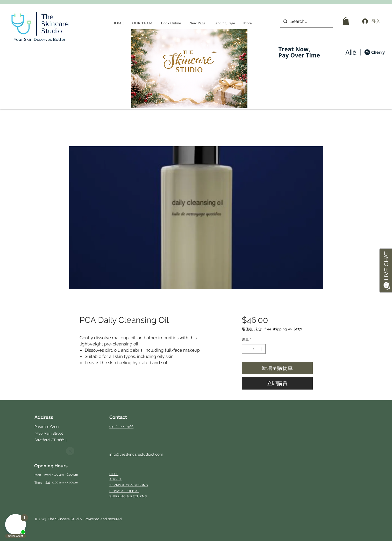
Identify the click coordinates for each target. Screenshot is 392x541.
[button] (346, 21)
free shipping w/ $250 (283, 329)
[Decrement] (246, 349)
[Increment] (262, 349)
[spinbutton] (254, 349)
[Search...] (306, 22)
